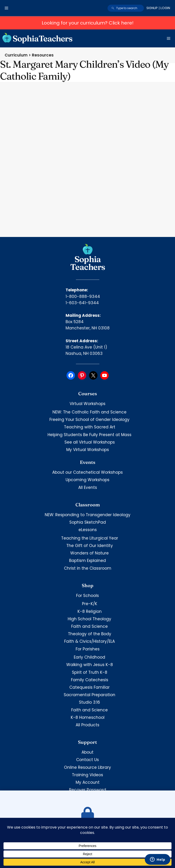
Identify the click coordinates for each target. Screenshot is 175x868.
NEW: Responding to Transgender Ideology (88, 515)
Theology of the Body (90, 634)
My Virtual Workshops (88, 450)
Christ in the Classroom (88, 568)
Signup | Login (158, 8)
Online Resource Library (87, 767)
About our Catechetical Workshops (87, 472)
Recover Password (88, 790)
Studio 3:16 (89, 702)
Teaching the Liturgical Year (90, 538)
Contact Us (87, 760)
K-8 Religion (90, 611)
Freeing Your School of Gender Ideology (89, 420)
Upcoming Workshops (87, 480)
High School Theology (89, 619)
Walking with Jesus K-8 (90, 665)
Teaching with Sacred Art (90, 427)
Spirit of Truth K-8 (90, 672)
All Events (88, 487)
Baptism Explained (87, 561)
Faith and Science (89, 626)
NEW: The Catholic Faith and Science (89, 412)
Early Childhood (89, 657)
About (87, 752)
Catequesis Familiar (89, 687)
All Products (87, 725)
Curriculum (16, 55)
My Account (88, 782)
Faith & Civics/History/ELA (89, 641)
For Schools (87, 596)
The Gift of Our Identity (90, 546)
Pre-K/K (90, 604)
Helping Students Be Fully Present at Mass (89, 435)
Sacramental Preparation (89, 695)
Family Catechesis (90, 680)
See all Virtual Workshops (90, 442)
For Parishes (88, 649)
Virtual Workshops (87, 404)
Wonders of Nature (89, 553)
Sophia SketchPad (88, 522)
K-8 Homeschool (88, 717)
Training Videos (87, 775)
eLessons (88, 530)
